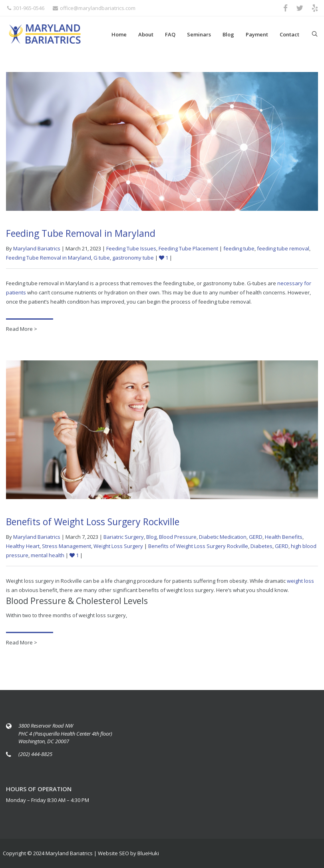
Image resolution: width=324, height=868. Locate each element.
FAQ (170, 34)
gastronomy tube (133, 258)
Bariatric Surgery (124, 539)
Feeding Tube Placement (188, 248)
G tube (102, 258)
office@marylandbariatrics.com (94, 8)
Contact (289, 34)
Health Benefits (284, 539)
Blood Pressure (178, 539)
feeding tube (239, 248)
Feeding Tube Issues (131, 248)
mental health (48, 558)
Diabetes (261, 548)
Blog (228, 34)
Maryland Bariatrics (37, 248)
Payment (257, 34)
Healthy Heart (23, 548)
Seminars (199, 34)
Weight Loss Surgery (118, 548)
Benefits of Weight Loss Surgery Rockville (93, 524)
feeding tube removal (283, 248)
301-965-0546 (26, 8)
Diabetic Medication (223, 539)
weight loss (300, 583)
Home (119, 34)
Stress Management (67, 548)
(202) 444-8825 (35, 754)
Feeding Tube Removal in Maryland (81, 233)
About (146, 34)
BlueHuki (148, 853)
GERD (256, 539)
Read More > (22, 329)
